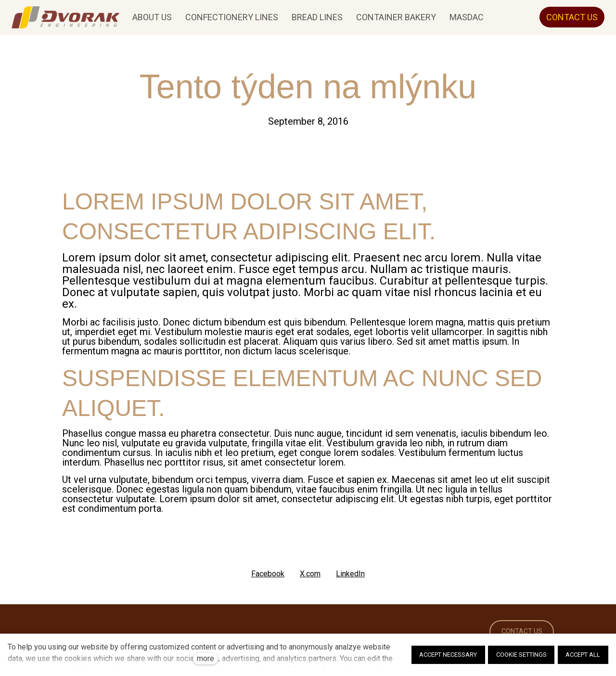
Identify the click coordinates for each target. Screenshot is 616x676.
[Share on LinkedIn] (350, 574)
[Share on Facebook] (268, 574)
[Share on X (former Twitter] (310, 574)
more (205, 658)
